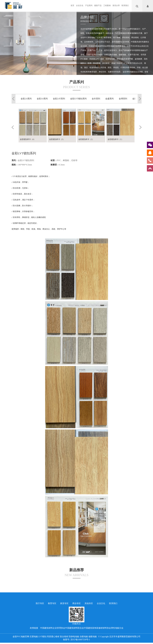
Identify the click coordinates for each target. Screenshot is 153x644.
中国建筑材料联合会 (74, 628)
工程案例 (107, 6)
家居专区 (64, 603)
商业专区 (77, 603)
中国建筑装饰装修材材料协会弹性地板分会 (104, 628)
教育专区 (52, 603)
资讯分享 (116, 6)
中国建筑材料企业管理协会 (53, 628)
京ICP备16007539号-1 (80, 640)
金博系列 (123, 99)
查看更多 (89, 91)
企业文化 (80, 6)
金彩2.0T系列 (59, 99)
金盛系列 (109, 99)
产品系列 (89, 6)
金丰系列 (96, 99)
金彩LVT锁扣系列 (78, 99)
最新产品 (98, 6)
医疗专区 (40, 603)
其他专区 (89, 603)
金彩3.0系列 (42, 99)
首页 (72, 6)
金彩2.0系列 (26, 99)
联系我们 (125, 6)
